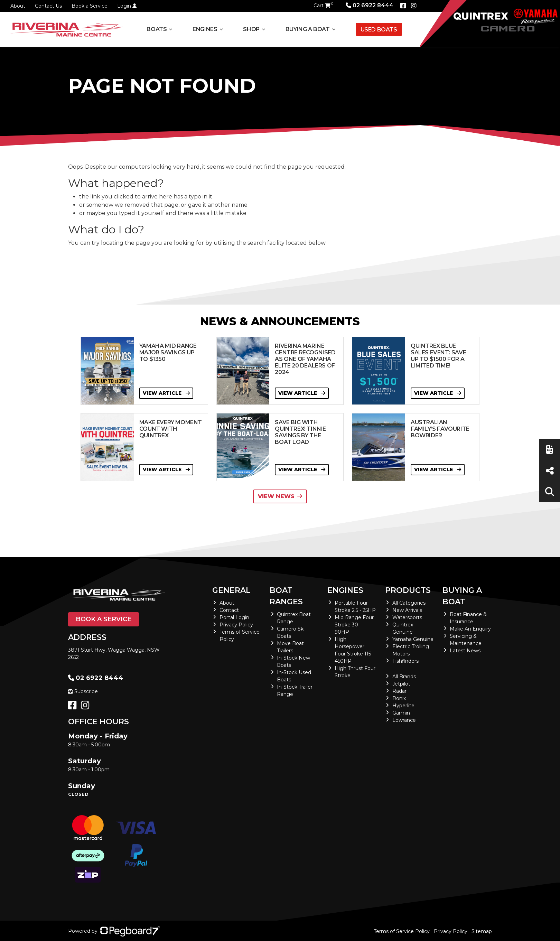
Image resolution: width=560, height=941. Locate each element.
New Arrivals (407, 610)
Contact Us (48, 6)
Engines (205, 29)
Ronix (399, 698)
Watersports (407, 617)
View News (280, 496)
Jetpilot (401, 684)
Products (408, 590)
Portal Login (234, 617)
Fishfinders (405, 661)
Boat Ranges (286, 596)
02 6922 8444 (370, 5)
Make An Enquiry (470, 629)
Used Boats (379, 30)
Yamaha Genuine (413, 639)
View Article (166, 393)
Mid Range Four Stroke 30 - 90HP (354, 625)
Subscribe (83, 691)
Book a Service (90, 6)
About (18, 6)
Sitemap (482, 931)
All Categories (409, 603)
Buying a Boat (308, 29)
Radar (399, 691)
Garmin (401, 713)
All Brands (404, 677)
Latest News (465, 651)
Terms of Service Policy (402, 931)
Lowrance (404, 720)
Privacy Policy (236, 625)
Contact (229, 610)
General (231, 590)
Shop (251, 29)
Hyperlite (403, 706)
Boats (157, 29)
